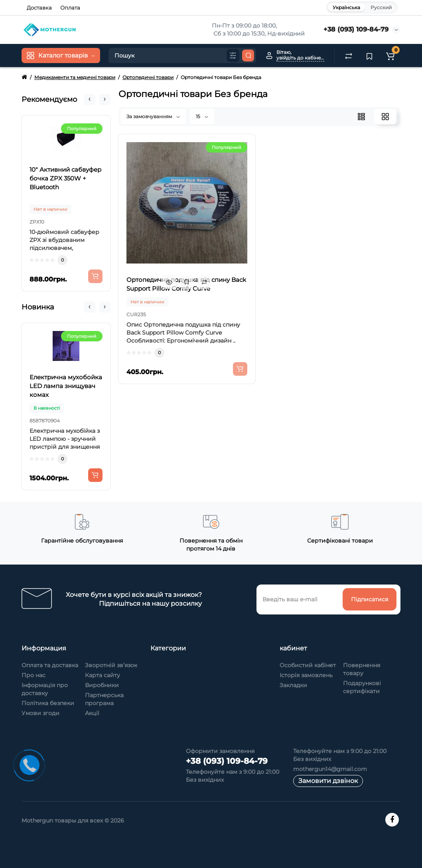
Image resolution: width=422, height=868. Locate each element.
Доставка (39, 8)
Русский (381, 7)
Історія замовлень (306, 675)
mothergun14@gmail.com (330, 769)
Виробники (102, 685)
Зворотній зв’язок (111, 665)
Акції (92, 713)
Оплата (70, 8)
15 (202, 116)
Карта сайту (103, 675)
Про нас (34, 675)
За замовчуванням (153, 116)
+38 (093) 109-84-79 (356, 29)
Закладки (293, 685)
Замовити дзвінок (328, 781)
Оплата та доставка (50, 665)
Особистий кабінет (308, 665)
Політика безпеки (48, 703)
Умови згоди (40, 713)
